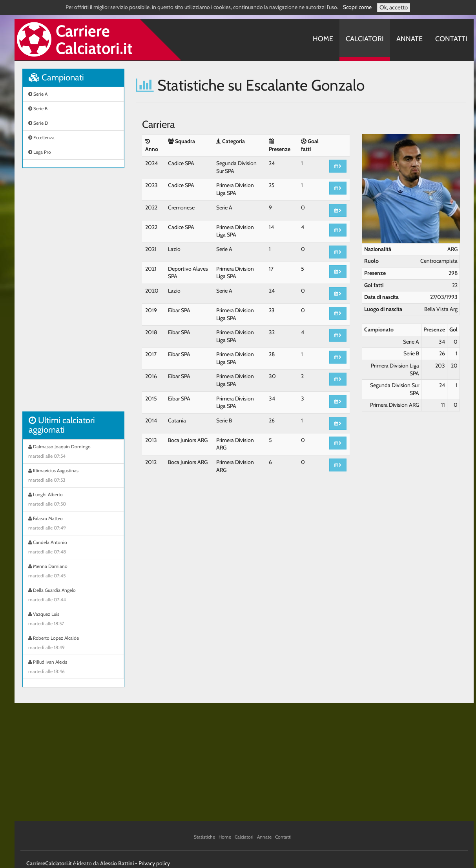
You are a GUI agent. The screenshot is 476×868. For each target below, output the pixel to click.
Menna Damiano (73, 572)
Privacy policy (154, 863)
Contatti (451, 39)
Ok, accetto (394, 7)
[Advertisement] (73, 294)
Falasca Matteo (73, 524)
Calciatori (365, 39)
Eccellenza (41, 137)
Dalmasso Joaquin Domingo (73, 452)
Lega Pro (40, 152)
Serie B (38, 108)
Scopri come (357, 7)
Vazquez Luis (73, 620)
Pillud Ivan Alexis (73, 668)
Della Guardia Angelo (73, 596)
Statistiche (204, 837)
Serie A (38, 94)
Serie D (38, 123)
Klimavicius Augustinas (73, 476)
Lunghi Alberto (73, 500)
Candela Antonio (73, 548)
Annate (409, 39)
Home (323, 39)
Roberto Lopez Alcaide (73, 644)
